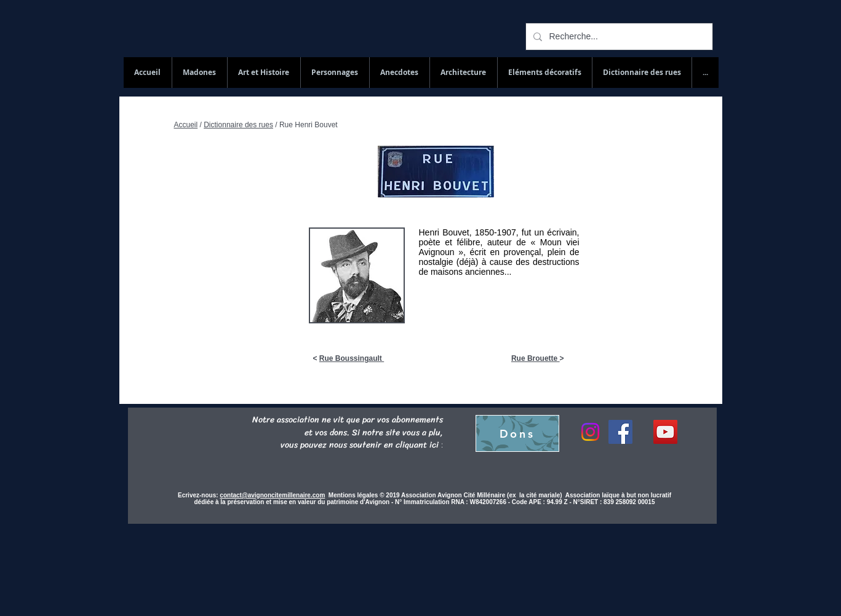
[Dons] (517, 433)
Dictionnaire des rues (238, 125)
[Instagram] (590, 432)
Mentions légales (354, 495)
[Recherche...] (618, 37)
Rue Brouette (536, 358)
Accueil (186, 125)
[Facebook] (620, 432)
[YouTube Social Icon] (665, 432)
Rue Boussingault (352, 358)
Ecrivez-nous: (198, 495)
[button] (642, 73)
